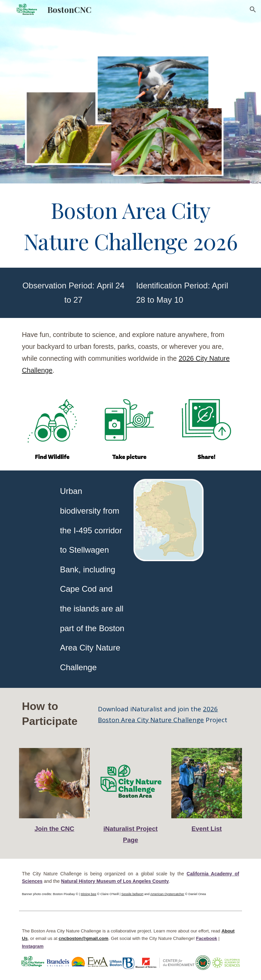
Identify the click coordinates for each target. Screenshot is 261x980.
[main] (130, 226)
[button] (253, 10)
